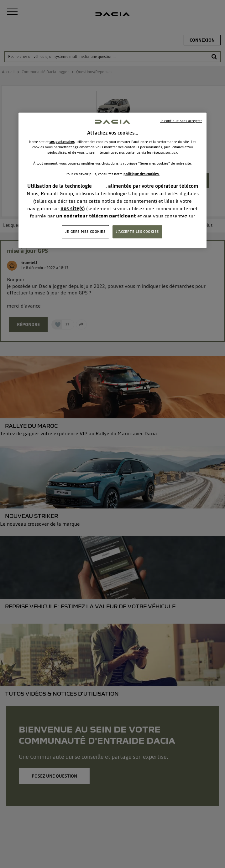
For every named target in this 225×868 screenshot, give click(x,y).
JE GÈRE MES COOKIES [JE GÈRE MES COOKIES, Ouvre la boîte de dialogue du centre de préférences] (85, 232)
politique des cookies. (141, 174)
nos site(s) (73, 208)
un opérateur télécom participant (96, 216)
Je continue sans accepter (181, 121)
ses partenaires (62, 142)
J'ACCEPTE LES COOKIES (137, 232)
